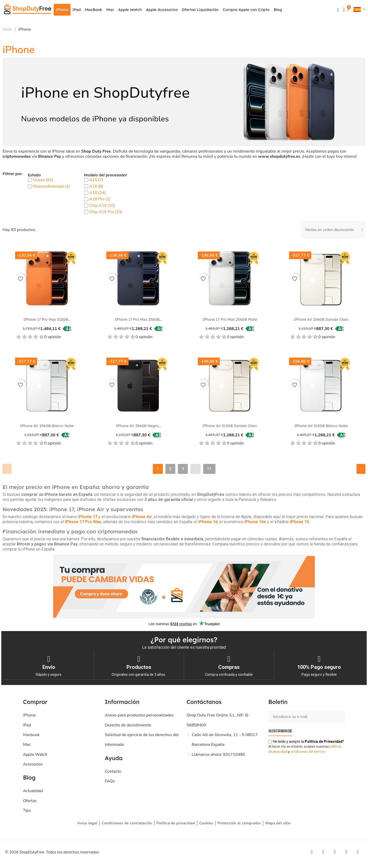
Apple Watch (130, 10)
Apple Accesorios (162, 10)
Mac (110, 10)
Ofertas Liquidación (200, 10)
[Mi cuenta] (344, 10)
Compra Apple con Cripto (246, 10)
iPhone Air (142, 517)
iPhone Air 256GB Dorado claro (321, 319)
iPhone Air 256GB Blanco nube (47, 426)
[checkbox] (30, 180)
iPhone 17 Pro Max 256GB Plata (230, 319)
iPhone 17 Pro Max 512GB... (47, 319)
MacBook (94, 10)
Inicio (7, 29)
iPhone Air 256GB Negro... (138, 426)
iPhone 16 (208, 522)
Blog (278, 10)
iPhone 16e (255, 522)
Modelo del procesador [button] (106, 175)
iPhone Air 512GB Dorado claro (230, 426)
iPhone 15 (299, 522)
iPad (77, 10)
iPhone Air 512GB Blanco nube (321, 426)
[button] (338, 10)
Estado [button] (34, 175)
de (324, 741)
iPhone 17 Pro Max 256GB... (138, 319)
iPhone (62, 10)
